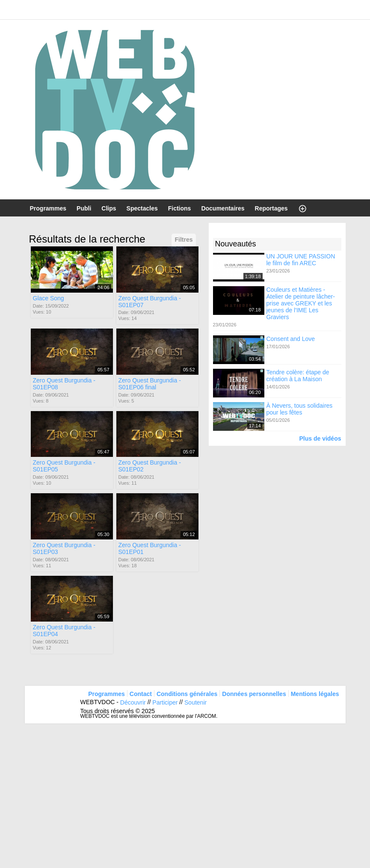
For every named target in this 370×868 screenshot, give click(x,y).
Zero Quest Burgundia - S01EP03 (64, 548)
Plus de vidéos (320, 438)
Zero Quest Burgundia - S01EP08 (64, 384)
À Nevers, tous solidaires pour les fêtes (300, 409)
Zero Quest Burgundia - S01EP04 (64, 631)
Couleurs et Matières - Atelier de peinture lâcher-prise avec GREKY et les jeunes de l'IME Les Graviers (301, 303)
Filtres (184, 240)
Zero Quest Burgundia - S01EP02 (150, 466)
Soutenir (195, 702)
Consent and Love (291, 339)
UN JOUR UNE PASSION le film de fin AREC (301, 259)
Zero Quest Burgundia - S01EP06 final (150, 384)
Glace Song (49, 298)
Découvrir (133, 702)
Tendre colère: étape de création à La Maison (298, 376)
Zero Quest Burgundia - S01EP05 (64, 466)
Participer (165, 702)
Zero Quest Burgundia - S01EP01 (150, 548)
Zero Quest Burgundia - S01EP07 (150, 301)
